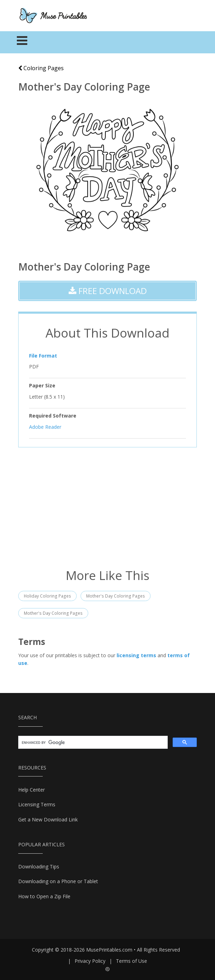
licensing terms (136, 655)
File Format (43, 356)
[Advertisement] (107, 507)
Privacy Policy (90, 961)
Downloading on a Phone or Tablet (58, 881)
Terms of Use (131, 961)
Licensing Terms (37, 804)
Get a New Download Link (48, 819)
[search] (92, 742)
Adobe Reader (45, 426)
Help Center (32, 790)
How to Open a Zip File (44, 896)
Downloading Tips (39, 866)
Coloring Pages (41, 68)
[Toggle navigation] (22, 42)
